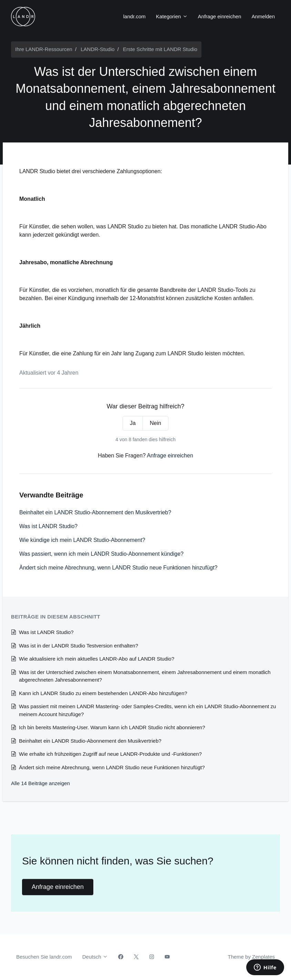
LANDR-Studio (97, 49)
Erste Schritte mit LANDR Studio (160, 49)
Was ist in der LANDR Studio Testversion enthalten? (79, 646)
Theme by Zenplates (251, 956)
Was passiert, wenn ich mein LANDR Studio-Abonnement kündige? (101, 554)
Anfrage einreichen (220, 16)
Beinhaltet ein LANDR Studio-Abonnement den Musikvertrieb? (95, 512)
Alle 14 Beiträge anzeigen (40, 783)
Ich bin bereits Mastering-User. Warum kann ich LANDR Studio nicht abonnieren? (112, 727)
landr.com (134, 16)
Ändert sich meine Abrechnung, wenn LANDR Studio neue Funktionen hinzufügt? (118, 568)
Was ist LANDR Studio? (48, 526)
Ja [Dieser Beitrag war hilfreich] (133, 423)
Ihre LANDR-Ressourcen (44, 49)
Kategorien (172, 16)
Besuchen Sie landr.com (44, 957)
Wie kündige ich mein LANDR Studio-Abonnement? (82, 540)
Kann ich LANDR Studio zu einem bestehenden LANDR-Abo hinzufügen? (103, 693)
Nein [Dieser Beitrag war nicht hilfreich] (155, 423)
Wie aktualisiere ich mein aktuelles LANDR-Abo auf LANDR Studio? (97, 659)
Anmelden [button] (263, 16)
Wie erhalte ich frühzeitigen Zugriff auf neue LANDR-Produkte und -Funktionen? (110, 754)
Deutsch (95, 957)
